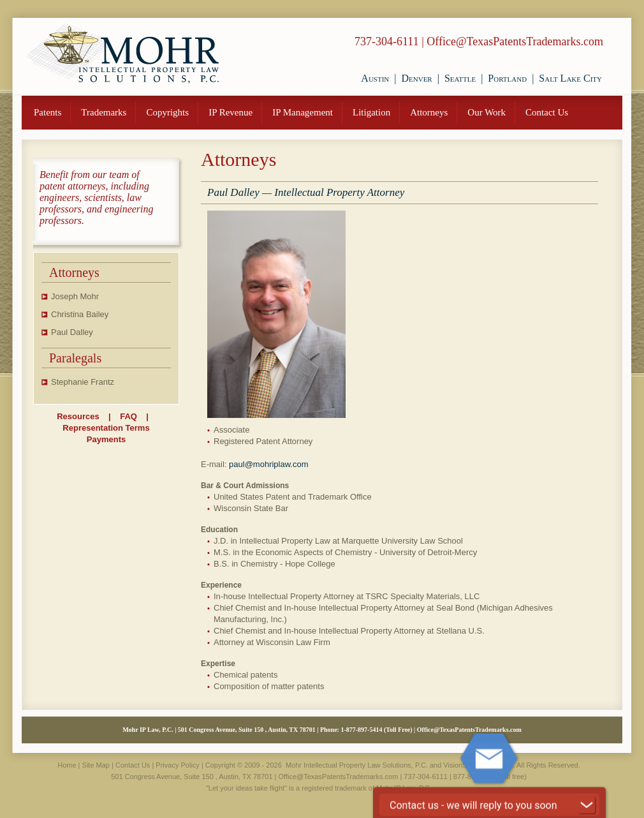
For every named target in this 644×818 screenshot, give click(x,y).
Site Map (96, 765)
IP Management (303, 112)
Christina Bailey (80, 314)
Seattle (460, 78)
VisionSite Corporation (478, 765)
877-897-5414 (364, 730)
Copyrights (167, 112)
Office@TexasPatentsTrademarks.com (515, 41)
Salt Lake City (570, 78)
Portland (507, 78)
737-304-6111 (387, 41)
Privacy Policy (177, 765)
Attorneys (429, 112)
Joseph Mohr (75, 296)
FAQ (128, 416)
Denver (416, 78)
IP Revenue (231, 112)
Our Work (487, 112)
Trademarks (104, 112)
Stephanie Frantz (83, 382)
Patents (48, 112)
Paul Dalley (72, 332)
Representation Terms (106, 428)
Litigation (371, 112)
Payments (106, 439)
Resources (78, 416)
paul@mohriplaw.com (268, 464)
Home (67, 765)
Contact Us (547, 112)
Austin (375, 78)
